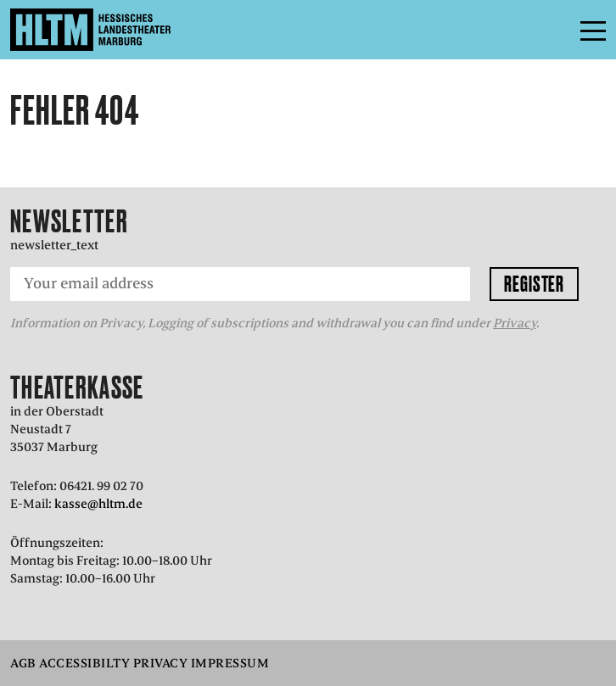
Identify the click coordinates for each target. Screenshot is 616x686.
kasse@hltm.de (98, 504)
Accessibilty (84, 663)
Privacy (515, 323)
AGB (23, 663)
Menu (555, 30)
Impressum (230, 663)
